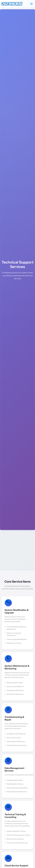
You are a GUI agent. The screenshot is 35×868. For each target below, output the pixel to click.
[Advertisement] (17, 550)
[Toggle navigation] (31, 4)
